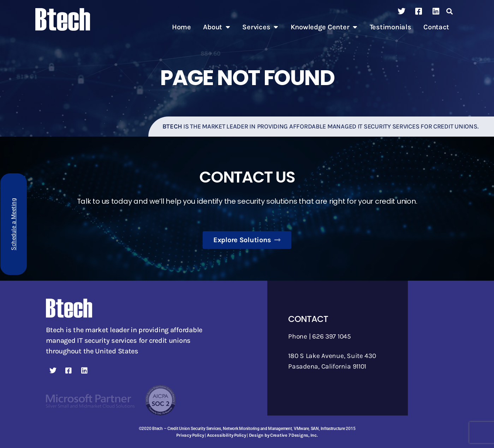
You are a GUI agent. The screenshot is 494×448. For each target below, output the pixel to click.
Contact (436, 27)
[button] (450, 11)
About (216, 27)
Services (260, 27)
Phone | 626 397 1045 (321, 336)
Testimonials (391, 27)
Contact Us (247, 177)
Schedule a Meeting (14, 224)
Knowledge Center (324, 27)
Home (181, 27)
